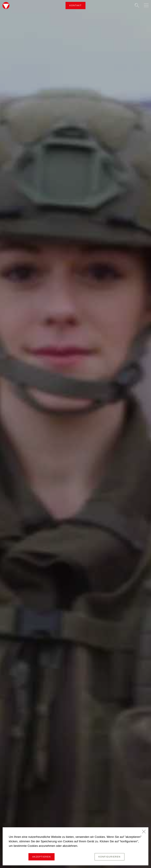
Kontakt (75, 5)
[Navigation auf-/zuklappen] (146, 5)
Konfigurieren (110, 857)
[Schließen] (144, 832)
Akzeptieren (41, 857)
